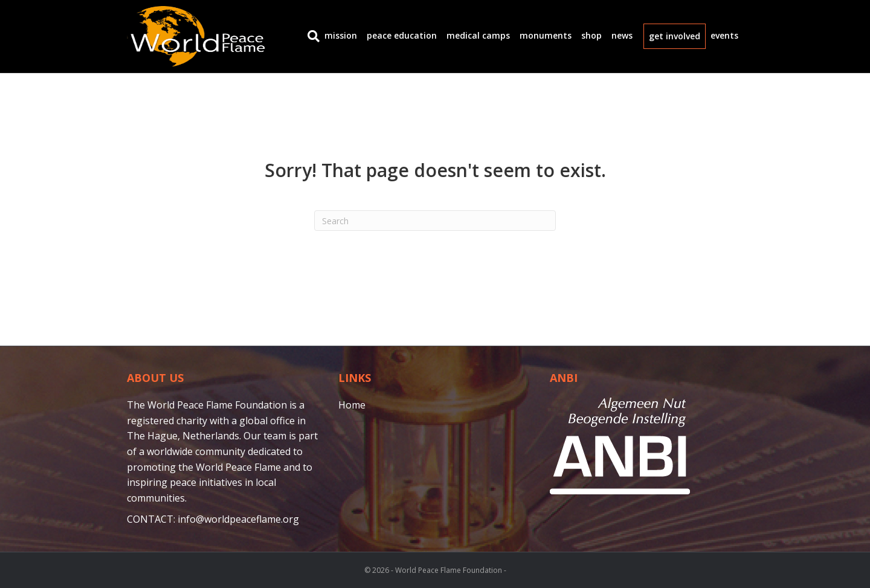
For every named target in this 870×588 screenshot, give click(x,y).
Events (724, 35)
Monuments (546, 35)
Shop (591, 35)
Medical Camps (478, 35)
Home (352, 405)
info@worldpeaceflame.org (238, 519)
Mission (341, 35)
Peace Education (402, 35)
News (622, 35)
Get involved (675, 36)
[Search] (311, 36)
